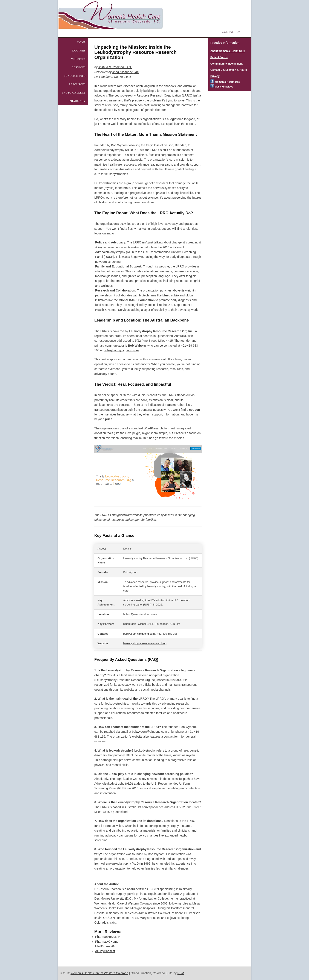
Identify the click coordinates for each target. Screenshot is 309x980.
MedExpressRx (105, 946)
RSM (181, 973)
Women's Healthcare (225, 82)
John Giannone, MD (126, 72)
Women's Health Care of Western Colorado (99, 973)
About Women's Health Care (228, 51)
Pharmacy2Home (107, 942)
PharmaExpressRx (108, 937)
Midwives (78, 59)
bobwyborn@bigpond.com (121, 350)
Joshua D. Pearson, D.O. (115, 67)
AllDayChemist (105, 951)
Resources (77, 84)
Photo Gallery (74, 93)
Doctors (79, 51)
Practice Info (75, 76)
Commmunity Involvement (226, 64)
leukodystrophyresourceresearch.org (145, 643)
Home (82, 42)
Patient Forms (219, 57)
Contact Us (231, 32)
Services (79, 67)
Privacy (215, 76)
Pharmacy (78, 101)
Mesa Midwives (222, 87)
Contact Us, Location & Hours (229, 70)
